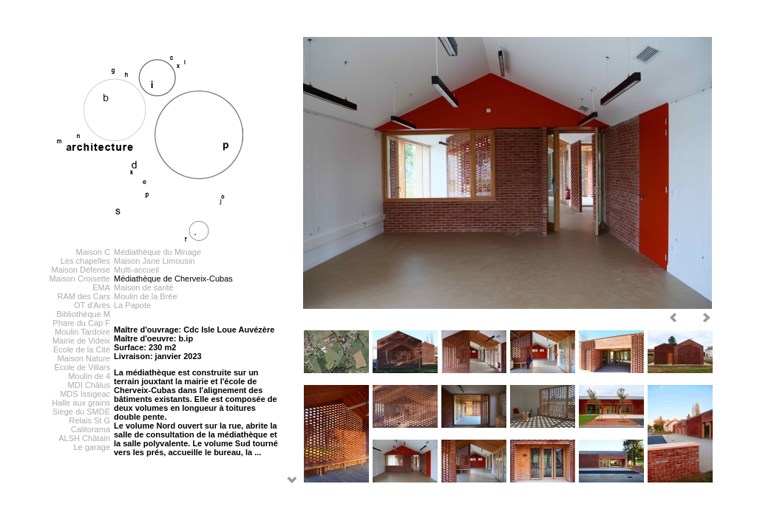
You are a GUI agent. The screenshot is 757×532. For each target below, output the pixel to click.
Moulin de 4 (89, 376)
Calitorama (91, 429)
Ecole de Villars (82, 367)
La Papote (132, 305)
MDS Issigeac (85, 394)
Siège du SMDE (81, 412)
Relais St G (89, 420)
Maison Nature (84, 358)
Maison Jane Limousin (154, 261)
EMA (101, 287)
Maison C (93, 252)
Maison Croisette (79, 279)
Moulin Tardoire (82, 332)
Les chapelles (85, 261)
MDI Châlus (89, 385)
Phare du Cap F (81, 323)
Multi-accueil (136, 270)
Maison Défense (81, 270)
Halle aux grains (81, 403)
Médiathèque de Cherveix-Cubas (173, 279)
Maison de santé (144, 287)
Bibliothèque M (83, 314)
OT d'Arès (92, 305)
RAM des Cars (84, 296)
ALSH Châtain (84, 438)
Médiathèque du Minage (157, 252)
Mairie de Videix (81, 341)
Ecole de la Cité (82, 349)
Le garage (92, 447)
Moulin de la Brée (146, 296)
